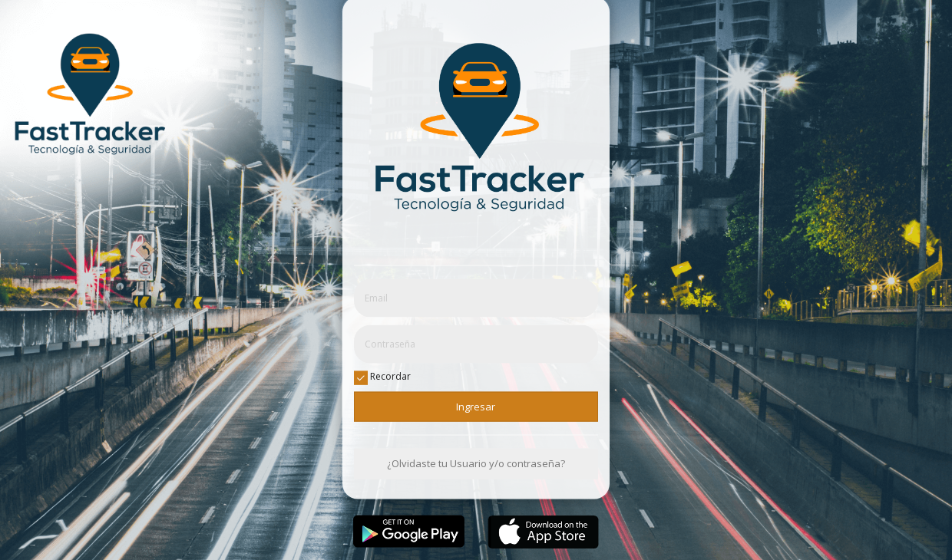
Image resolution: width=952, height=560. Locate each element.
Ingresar (476, 407)
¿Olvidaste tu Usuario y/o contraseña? (476, 463)
